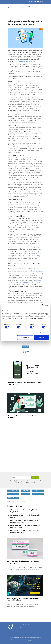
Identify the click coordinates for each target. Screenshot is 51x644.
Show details (43, 333)
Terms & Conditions (22, 631)
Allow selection (25, 337)
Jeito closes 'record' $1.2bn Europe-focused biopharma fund (26, 526)
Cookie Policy (26, 628)
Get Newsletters (32, 1)
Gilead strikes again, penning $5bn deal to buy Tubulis (26, 511)
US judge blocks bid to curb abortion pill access (25, 516)
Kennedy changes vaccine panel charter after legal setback (25, 521)
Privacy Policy (33, 628)
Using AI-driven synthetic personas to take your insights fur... (23, 599)
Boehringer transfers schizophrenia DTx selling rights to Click (25, 531)
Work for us (30, 631)
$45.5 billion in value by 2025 (27, 61)
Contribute (20, 628)
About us (20, 625)
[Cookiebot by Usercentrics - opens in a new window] (43, 305)
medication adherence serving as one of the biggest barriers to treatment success (25, 283)
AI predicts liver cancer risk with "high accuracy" (22, 417)
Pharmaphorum (11, 627)
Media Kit (41, 1)
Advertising (25, 625)
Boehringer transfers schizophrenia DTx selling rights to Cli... (25, 383)
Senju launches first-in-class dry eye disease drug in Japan (23, 562)
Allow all (41, 337)
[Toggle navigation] (8, 7)
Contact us (31, 625)
